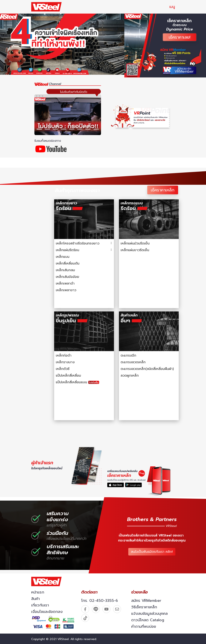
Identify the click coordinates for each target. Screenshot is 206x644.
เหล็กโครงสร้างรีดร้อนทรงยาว (78, 243)
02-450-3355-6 (104, 601)
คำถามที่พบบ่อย (144, 626)
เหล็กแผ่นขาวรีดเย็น (135, 250)
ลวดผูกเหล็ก (130, 376)
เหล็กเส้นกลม (65, 270)
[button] (39, 129)
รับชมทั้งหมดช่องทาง (48, 141)
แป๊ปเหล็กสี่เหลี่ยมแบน (77, 382)
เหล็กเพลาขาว (66, 290)
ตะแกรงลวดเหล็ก (133, 362)
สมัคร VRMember (146, 601)
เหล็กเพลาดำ (65, 283)
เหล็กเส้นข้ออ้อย (67, 277)
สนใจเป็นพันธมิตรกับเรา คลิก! (153, 551)
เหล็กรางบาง (65, 362)
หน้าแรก (38, 592)
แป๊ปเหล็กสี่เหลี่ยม (68, 376)
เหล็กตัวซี (63, 369)
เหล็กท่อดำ (64, 356)
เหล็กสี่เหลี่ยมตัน (68, 263)
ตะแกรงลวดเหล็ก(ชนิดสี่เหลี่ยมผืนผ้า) (147, 369)
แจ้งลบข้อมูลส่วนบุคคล (149, 614)
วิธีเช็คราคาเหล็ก (144, 607)
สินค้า (36, 599)
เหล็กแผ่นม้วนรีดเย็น (135, 243)
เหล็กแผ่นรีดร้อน (67, 250)
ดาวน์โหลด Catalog (148, 620)
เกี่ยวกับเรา (40, 605)
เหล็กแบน (63, 257)
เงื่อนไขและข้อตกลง (47, 612)
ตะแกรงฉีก (128, 356)
